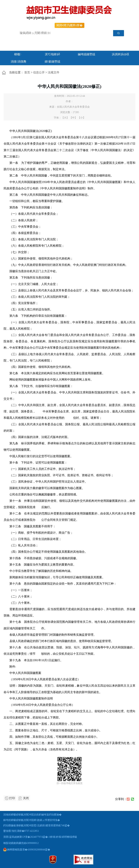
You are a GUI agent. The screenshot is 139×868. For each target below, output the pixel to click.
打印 (12, 798)
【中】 (73, 118)
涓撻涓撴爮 (18, 62)
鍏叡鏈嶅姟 (52, 62)
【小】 (82, 118)
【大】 (65, 118)
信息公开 (39, 72)
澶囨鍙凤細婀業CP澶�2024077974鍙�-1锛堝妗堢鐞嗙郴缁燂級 (40, 837)
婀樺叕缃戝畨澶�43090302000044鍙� (27, 850)
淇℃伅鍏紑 (53, 54)
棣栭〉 (18, 54)
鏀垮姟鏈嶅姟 (87, 54)
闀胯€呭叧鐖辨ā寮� (69, 25)
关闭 (26, 798)
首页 (27, 72)
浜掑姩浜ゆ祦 (121, 54)
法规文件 (54, 72)
